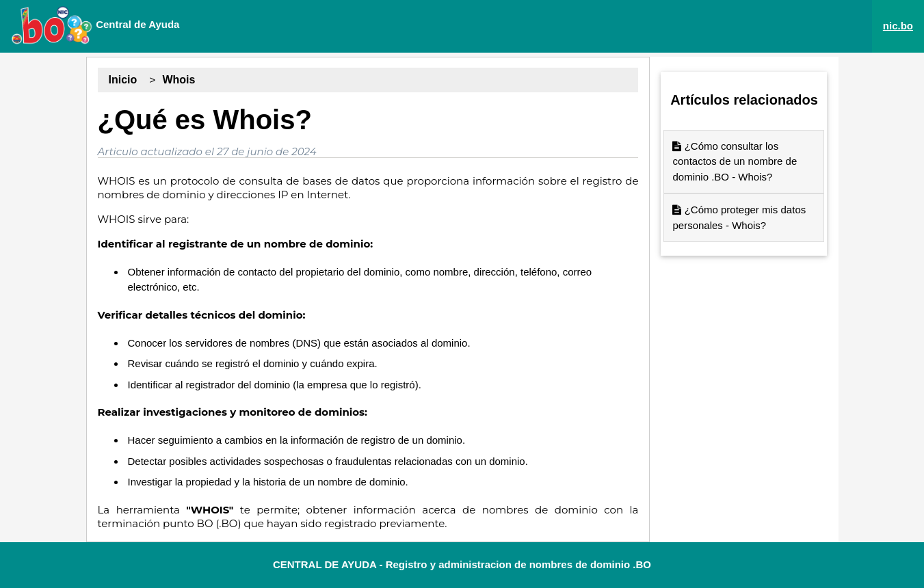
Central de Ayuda (95, 25)
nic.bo (898, 26)
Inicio (123, 80)
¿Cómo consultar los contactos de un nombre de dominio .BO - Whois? (735, 161)
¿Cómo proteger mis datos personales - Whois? (739, 217)
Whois (179, 80)
